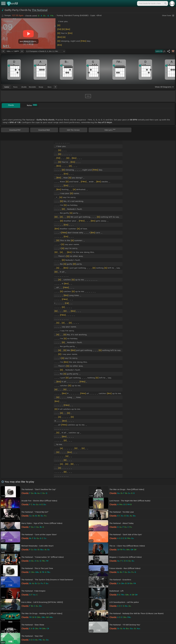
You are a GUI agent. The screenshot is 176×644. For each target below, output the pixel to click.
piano (15, 87)
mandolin (32, 87)
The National (40, 10)
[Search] (165, 3)
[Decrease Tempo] (3, 51)
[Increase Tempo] (22, 51)
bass (50, 87)
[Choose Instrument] (55, 87)
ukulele (24, 87)
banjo (41, 87)
